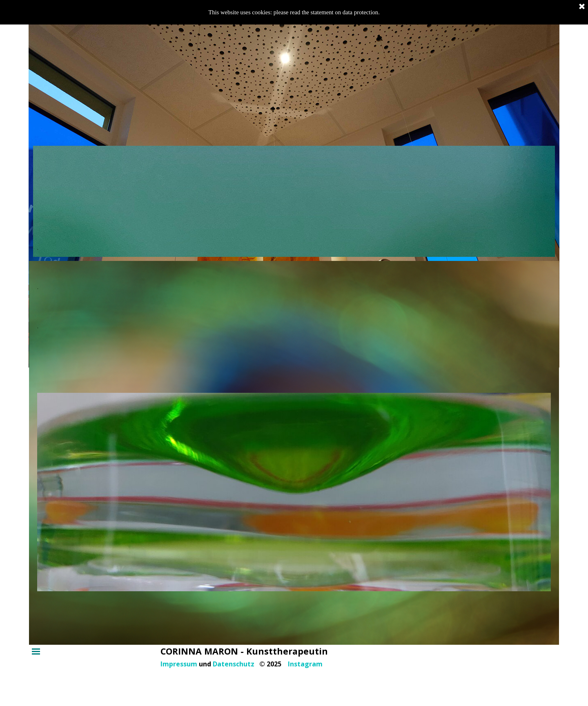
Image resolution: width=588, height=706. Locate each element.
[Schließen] (582, 7)
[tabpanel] (294, 201)
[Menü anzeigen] (36, 651)
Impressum (179, 664)
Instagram (305, 664)
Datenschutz (234, 664)
